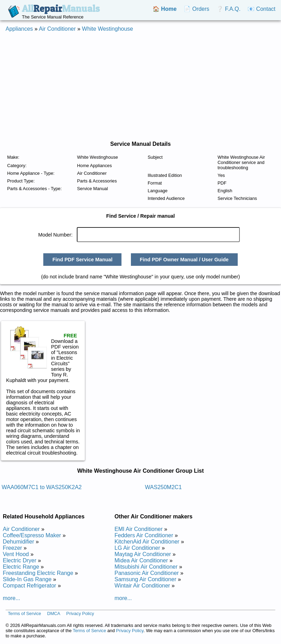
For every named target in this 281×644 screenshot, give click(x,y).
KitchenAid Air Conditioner (147, 542)
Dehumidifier (19, 542)
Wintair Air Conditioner (142, 586)
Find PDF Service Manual (82, 260)
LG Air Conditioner (137, 548)
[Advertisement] (138, 87)
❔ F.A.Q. (228, 9)
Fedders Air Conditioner (144, 535)
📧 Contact (261, 9)
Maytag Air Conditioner (143, 554)
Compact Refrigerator (29, 586)
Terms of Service (24, 613)
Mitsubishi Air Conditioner (146, 567)
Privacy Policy (80, 613)
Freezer (12, 548)
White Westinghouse (108, 29)
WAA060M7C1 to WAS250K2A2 (42, 487)
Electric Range (21, 567)
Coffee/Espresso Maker (32, 535)
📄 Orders (196, 9)
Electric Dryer (20, 560)
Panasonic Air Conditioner (147, 573)
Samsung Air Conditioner (145, 579)
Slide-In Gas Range (27, 579)
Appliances (19, 29)
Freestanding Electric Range (38, 573)
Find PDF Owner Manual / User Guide (184, 260)
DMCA (54, 613)
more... (12, 598)
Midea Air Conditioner (141, 560)
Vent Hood (16, 554)
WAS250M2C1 (163, 487)
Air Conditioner (57, 29)
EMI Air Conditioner (139, 529)
